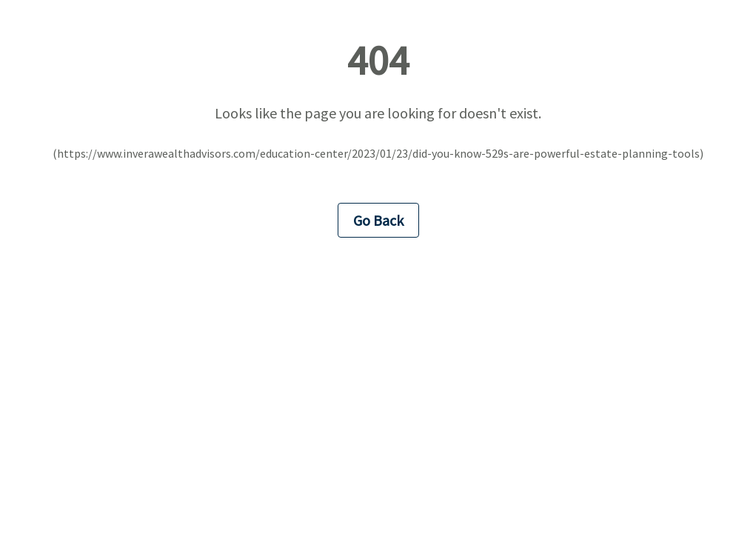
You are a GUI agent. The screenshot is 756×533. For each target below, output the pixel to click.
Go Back (378, 220)
